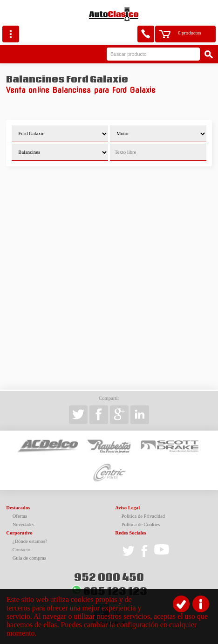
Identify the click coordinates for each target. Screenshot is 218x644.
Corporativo (19, 533)
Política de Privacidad (143, 516)
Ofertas (20, 516)
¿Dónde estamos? (30, 541)
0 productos (190, 33)
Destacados (18, 508)
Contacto (21, 550)
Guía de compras (29, 558)
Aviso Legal (127, 508)
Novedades (24, 524)
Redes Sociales (130, 533)
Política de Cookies (141, 524)
